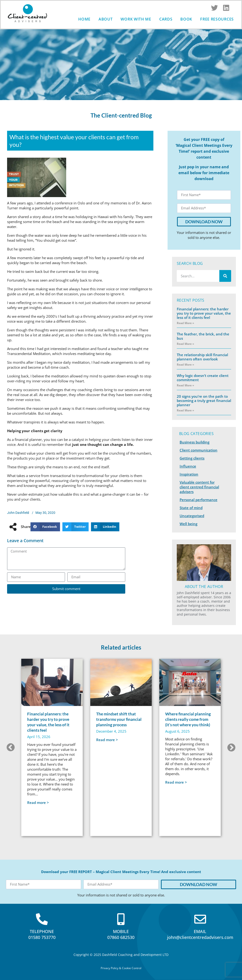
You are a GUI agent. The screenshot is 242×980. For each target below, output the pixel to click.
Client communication (199, 450)
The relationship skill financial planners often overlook (202, 357)
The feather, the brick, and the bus (203, 336)
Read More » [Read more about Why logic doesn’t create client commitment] (185, 385)
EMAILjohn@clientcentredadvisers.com (200, 934)
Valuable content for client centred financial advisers (199, 487)
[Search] (225, 276)
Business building (194, 442)
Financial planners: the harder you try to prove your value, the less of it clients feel (204, 313)
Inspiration (189, 474)
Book (186, 19)
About (106, 19)
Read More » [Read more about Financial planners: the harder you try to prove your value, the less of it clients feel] (185, 323)
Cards (166, 19)
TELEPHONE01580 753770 (42, 934)
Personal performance (199, 500)
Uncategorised (192, 516)
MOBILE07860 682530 (121, 934)
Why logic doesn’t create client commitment (203, 378)
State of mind (191, 508)
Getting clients (192, 458)
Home (84, 19)
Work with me (136, 19)
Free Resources (217, 19)
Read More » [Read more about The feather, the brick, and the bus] (185, 344)
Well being (188, 524)
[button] (45, 527)
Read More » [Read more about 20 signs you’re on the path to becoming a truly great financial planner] (185, 410)
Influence (188, 466)
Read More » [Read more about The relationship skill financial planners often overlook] (185, 365)
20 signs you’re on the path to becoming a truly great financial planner (204, 401)
